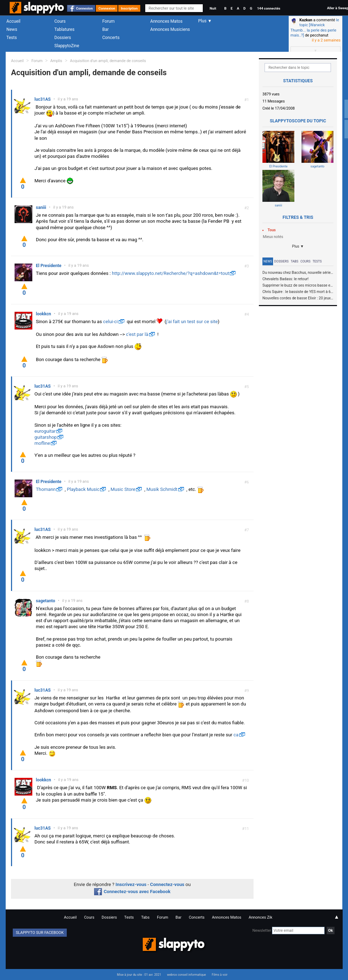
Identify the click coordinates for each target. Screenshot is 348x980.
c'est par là (137, 334)
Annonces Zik (260, 917)
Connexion (84, 8)
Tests (12, 38)
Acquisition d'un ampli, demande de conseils (108, 61)
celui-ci (110, 322)
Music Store (123, 489)
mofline (42, 443)
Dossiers (63, 38)
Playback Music (83, 489)
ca (236, 735)
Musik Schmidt (162, 489)
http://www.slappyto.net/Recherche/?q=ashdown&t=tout (170, 273)
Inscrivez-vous (131, 884)
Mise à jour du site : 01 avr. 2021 (139, 975)
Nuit (213, 8)
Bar (105, 29)
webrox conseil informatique (186, 975)
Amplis (56, 61)
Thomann (46, 489)
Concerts (111, 38)
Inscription (129, 8)
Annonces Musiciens (170, 29)
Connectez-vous (167, 884)
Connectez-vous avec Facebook (132, 892)
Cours (60, 21)
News (12, 29)
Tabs (295, 261)
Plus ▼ (298, 246)
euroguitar (45, 431)
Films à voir (219, 975)
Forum (108, 21)
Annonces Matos (166, 21)
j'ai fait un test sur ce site (192, 322)
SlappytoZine (67, 46)
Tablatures (64, 29)
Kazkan (306, 20)
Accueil (13, 21)
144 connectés (269, 8)
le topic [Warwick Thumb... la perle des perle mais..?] (315, 28)
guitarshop (46, 437)
